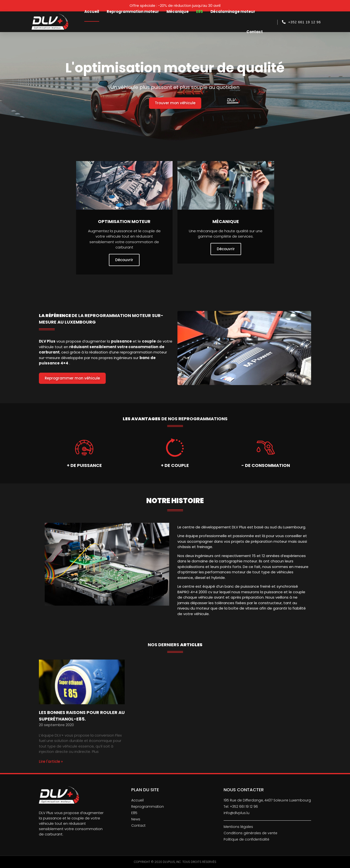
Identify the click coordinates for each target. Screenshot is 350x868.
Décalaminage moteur (233, 12)
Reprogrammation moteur (133, 12)
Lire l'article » (51, 761)
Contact (255, 32)
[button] (175, 103)
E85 (200, 12)
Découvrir (124, 260)
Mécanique (178, 12)
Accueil (92, 12)
